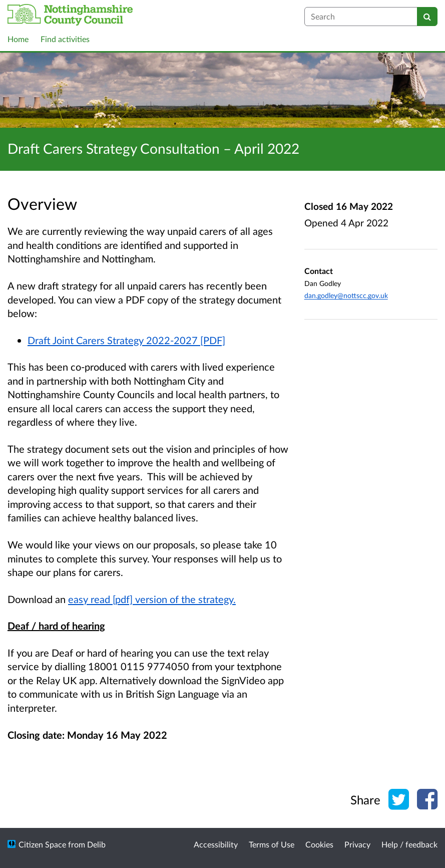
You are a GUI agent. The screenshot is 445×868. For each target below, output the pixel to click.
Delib (96, 844)
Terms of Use (272, 844)
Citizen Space (42, 844)
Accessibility (216, 844)
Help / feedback (409, 844)
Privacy (357, 844)
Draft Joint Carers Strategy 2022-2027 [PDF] (126, 340)
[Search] (427, 17)
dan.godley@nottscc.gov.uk (346, 295)
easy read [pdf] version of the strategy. (152, 599)
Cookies (319, 844)
